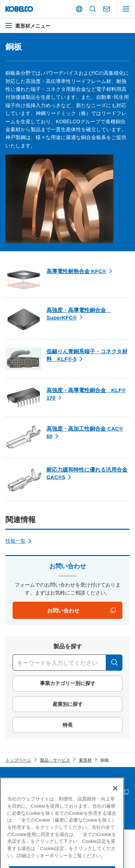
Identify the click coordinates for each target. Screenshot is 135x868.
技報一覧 (15, 541)
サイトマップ (18, 780)
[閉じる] (115, 804)
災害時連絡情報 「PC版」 (95, 793)
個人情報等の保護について (96, 780)
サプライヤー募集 (23, 793)
